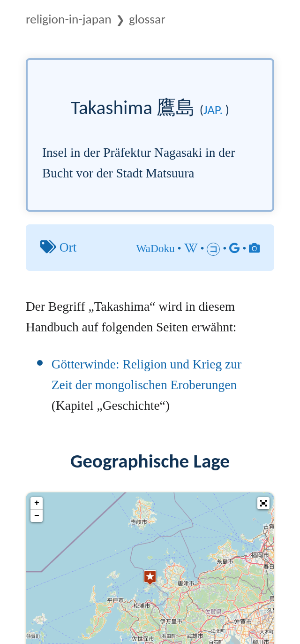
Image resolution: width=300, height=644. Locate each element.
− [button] (37, 516)
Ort (68, 247)
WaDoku (155, 248)
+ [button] (37, 503)
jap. (213, 110)
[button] (263, 503)
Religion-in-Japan (69, 19)
